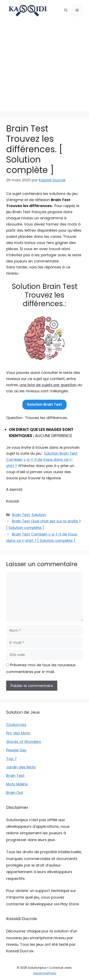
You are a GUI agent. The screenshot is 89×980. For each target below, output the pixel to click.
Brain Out (15, 793)
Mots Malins (17, 784)
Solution (39, 515)
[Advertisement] (44, 67)
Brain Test (21, 515)
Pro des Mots (18, 733)
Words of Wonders (24, 742)
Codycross (16, 725)
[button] (66, 10)
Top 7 (11, 759)
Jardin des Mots (21, 767)
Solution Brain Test (44, 404)
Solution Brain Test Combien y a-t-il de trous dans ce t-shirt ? (42, 460)
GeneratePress (45, 973)
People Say (16, 750)
